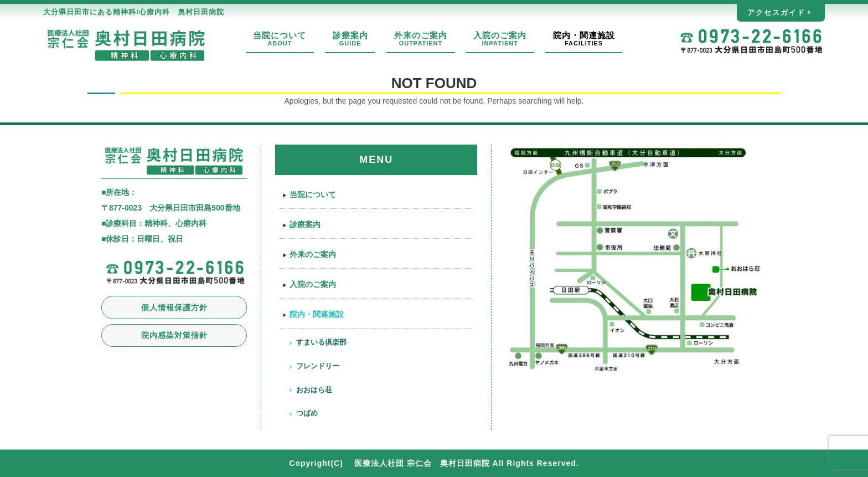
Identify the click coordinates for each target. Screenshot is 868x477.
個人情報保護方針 (174, 307)
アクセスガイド (776, 12)
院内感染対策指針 (174, 335)
